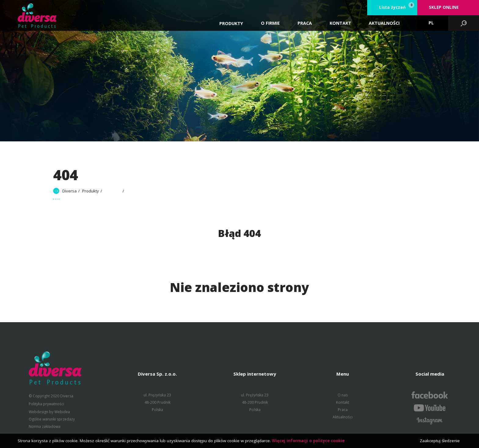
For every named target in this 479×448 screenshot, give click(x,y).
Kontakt (343, 402)
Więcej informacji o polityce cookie (308, 441)
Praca (343, 410)
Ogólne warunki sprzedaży (52, 419)
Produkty (231, 23)
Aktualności (343, 417)
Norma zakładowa (45, 426)
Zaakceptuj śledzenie (440, 441)
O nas (343, 395)
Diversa (69, 191)
